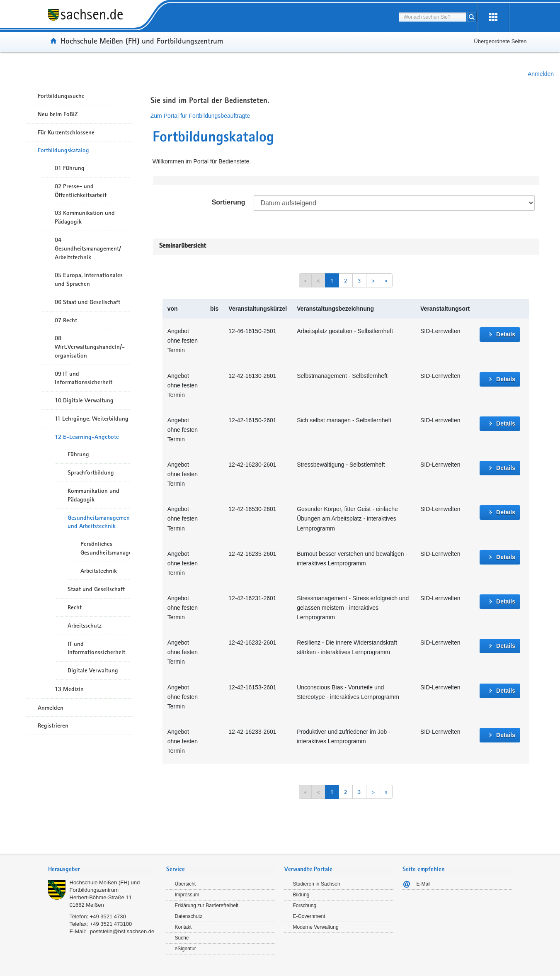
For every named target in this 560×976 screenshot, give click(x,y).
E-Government (309, 916)
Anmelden (541, 74)
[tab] (103, 870)
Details (506, 334)
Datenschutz (189, 916)
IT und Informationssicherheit (96, 648)
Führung (78, 454)
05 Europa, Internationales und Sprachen (89, 279)
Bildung (301, 895)
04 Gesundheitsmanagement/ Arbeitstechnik (88, 248)
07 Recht (66, 320)
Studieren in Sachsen (317, 884)
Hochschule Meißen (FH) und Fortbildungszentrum (142, 41)
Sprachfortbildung (91, 472)
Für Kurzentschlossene (66, 132)
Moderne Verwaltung (316, 927)
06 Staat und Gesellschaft (87, 302)
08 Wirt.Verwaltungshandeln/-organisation (90, 347)
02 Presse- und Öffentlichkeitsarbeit (81, 191)
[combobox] (433, 17)
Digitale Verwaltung (93, 670)
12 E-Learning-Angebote (87, 437)
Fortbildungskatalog (63, 150)
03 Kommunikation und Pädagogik (85, 217)
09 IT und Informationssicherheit (84, 378)
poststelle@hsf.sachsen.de (122, 931)
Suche (182, 938)
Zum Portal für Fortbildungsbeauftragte (200, 116)
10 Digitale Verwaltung (84, 400)
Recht (75, 607)
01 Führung (70, 168)
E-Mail (424, 884)
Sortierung (229, 202)
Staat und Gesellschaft (96, 589)
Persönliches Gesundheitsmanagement (105, 548)
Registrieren (53, 725)
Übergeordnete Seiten (500, 41)
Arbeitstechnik (99, 571)
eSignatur (185, 949)
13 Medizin (69, 689)
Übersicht (185, 884)
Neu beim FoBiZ (58, 114)
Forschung (305, 905)
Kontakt (183, 927)
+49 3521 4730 (108, 916)
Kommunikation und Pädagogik (93, 495)
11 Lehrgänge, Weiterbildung (92, 419)
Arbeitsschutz (85, 626)
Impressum (187, 895)
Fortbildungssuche (61, 96)
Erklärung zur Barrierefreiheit (207, 905)
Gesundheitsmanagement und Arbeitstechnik (99, 522)
